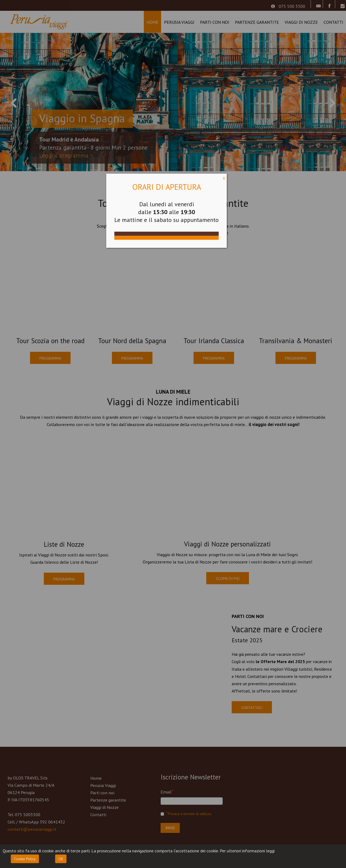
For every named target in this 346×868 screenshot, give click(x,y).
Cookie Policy (25, 859)
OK (61, 859)
